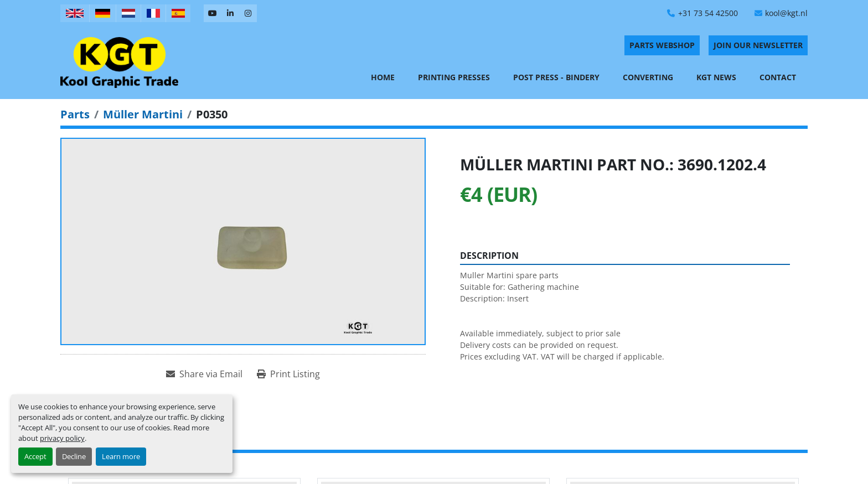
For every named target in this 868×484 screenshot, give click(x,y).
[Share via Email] (204, 374)
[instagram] (248, 13)
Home (383, 77)
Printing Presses (454, 77)
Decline (74, 456)
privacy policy (62, 438)
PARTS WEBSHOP (662, 45)
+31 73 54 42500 (708, 13)
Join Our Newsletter (758, 45)
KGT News (716, 77)
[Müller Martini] (143, 114)
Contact (778, 77)
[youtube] (213, 13)
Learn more (121, 456)
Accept (35, 456)
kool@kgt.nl (786, 13)
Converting (648, 77)
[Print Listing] (288, 374)
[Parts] (75, 114)
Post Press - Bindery (556, 77)
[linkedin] (230, 13)
